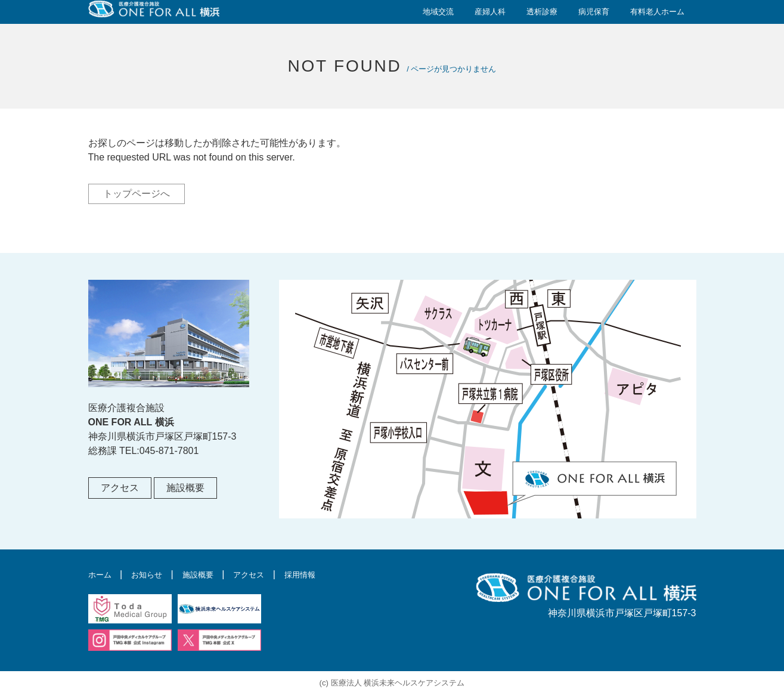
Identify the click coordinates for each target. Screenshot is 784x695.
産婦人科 (490, 12)
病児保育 (594, 12)
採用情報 (330, 574)
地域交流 (438, 12)
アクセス (120, 488)
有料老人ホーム (657, 12)
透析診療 (542, 12)
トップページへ (137, 194)
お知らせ (156, 574)
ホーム (103, 574)
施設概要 (185, 488)
